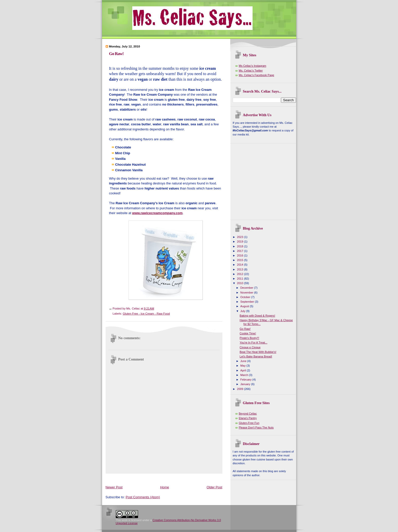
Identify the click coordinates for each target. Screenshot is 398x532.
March (245, 375)
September (248, 302)
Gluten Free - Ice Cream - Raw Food (146, 314)
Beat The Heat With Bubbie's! (258, 352)
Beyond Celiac (248, 414)
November (247, 293)
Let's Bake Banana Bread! (256, 356)
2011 (241, 279)
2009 (241, 389)
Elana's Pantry (248, 418)
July (243, 311)
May (243, 366)
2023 (241, 237)
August (245, 306)
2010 (241, 283)
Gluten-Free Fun (249, 423)
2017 (241, 251)
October (246, 297)
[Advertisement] (198, 478)
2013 (241, 269)
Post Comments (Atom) (143, 497)
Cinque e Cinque (250, 347)
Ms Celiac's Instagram (253, 66)
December (247, 288)
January (246, 384)
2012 (241, 274)
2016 (241, 255)
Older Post (214, 487)
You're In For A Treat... (253, 342)
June (244, 361)
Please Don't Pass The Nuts (256, 427)
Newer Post (114, 487)
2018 (241, 246)
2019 (241, 242)
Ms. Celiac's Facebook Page (257, 75)
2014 (241, 265)
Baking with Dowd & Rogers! (257, 316)
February (246, 380)
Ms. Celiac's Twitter (251, 71)
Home (165, 487)
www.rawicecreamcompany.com (157, 213)
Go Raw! (116, 54)
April (244, 370)
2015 (241, 260)
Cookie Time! (248, 333)
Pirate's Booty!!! (249, 338)
